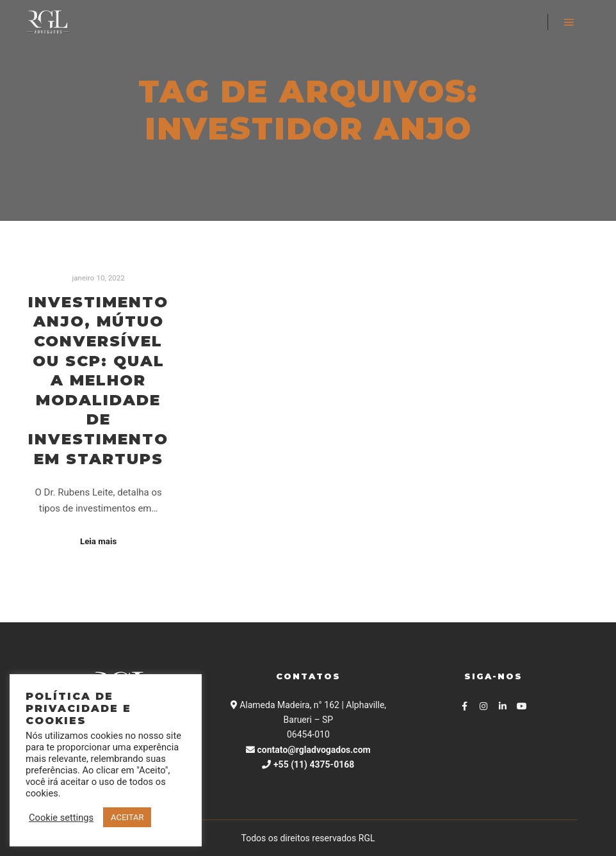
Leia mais (98, 541)
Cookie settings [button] (61, 818)
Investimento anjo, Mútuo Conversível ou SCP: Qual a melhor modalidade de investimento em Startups (98, 380)
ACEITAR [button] (127, 817)
